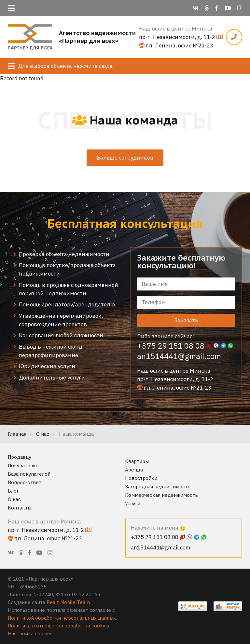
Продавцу (20, 457)
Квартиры (137, 461)
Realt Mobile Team (68, 602)
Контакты (20, 508)
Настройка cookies (30, 633)
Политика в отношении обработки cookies (58, 626)
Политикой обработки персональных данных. (62, 618)
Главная (17, 434)
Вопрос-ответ (25, 482)
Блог (13, 491)
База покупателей (29, 474)
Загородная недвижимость (158, 487)
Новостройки (141, 478)
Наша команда (76, 434)
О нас (43, 434)
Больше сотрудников (125, 158)
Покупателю (22, 465)
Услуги (133, 503)
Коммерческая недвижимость (161, 495)
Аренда (134, 470)
